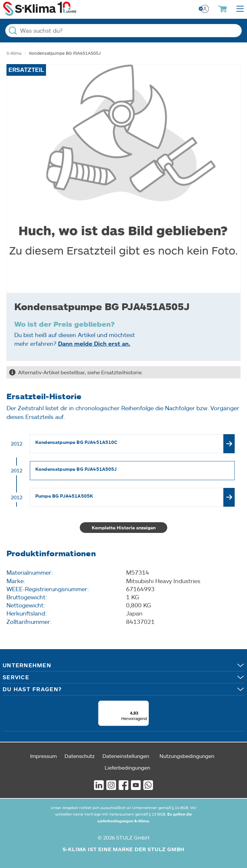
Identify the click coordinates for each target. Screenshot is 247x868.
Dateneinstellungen (126, 756)
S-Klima (14, 53)
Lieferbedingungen (127, 767)
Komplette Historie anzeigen (124, 528)
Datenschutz (80, 756)
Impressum (43, 756)
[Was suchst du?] (123, 31)
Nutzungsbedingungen (187, 756)
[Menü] (145, 705)
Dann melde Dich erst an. (94, 344)
